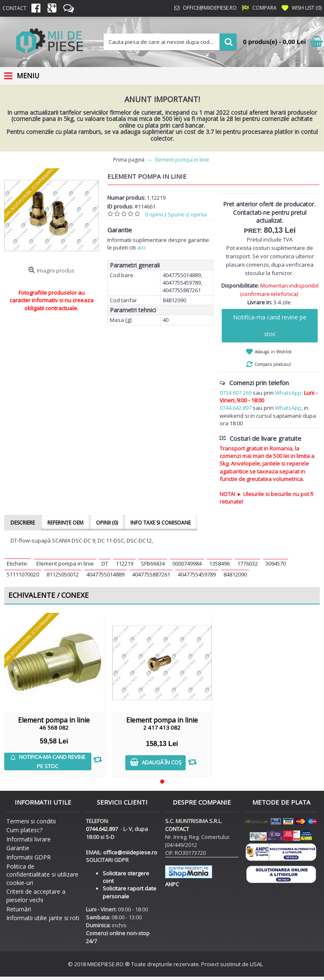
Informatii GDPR (29, 857)
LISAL (256, 964)
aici (141, 247)
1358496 (219, 563)
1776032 (248, 563)
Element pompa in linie (65, 563)
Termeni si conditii (31, 821)
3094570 (276, 563)
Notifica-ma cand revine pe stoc (270, 325)
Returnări (19, 909)
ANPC (172, 884)
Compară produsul (273, 364)
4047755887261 (151, 574)
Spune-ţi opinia (187, 214)
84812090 (235, 574)
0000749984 (187, 563)
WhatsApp (288, 393)
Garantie (18, 848)
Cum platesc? (24, 830)
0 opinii (154, 214)
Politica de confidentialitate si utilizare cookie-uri (42, 875)
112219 (124, 563)
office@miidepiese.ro (130, 852)
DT (105, 563)
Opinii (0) (107, 523)
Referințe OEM (65, 523)
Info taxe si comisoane (161, 523)
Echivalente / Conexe (49, 595)
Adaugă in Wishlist (273, 352)
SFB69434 (153, 563)
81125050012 (63, 574)
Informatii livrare (29, 839)
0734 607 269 (236, 393)
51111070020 (23, 574)
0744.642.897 (236, 408)
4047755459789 (197, 574)
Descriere (23, 523)
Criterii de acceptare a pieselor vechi (36, 896)
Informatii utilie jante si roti (43, 918)
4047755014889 (105, 574)
